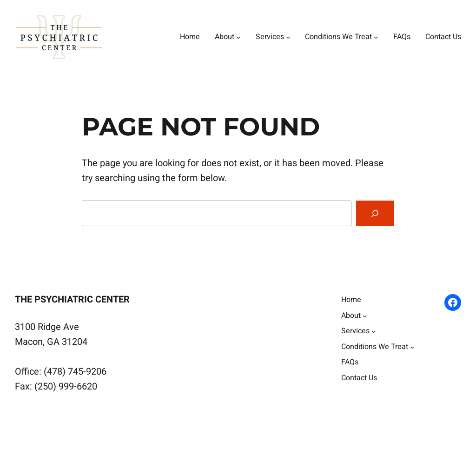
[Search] (375, 214)
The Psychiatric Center (72, 299)
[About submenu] (238, 37)
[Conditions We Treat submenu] (376, 37)
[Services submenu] (288, 37)
